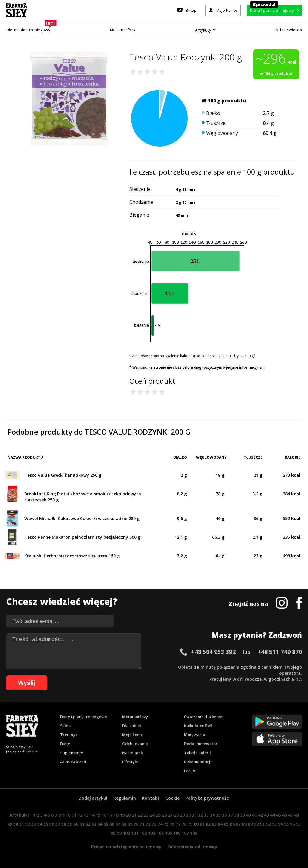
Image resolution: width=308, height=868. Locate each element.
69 (130, 824)
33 (206, 815)
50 (16, 824)
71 (142, 824)
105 (168, 833)
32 (200, 815)
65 (106, 824)
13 (86, 815)
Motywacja (195, 735)
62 (88, 824)
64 (100, 824)
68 (124, 824)
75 (166, 824)
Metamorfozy (123, 30)
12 (80, 815)
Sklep (65, 726)
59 (70, 824)
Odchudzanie (135, 744)
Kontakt (151, 798)
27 (170, 815)
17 (110, 815)
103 (152, 833)
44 (273, 815)
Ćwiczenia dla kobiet (204, 717)
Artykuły (205, 30)
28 (176, 815)
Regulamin (125, 798)
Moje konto (133, 735)
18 (116, 815)
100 (126, 833)
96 (292, 824)
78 (184, 824)
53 (34, 824)
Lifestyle (130, 762)
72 (148, 824)
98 (113, 833)
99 (119, 833)
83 (214, 824)
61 (82, 824)
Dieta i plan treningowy (30, 28)
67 (118, 824)
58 (64, 824)
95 (286, 824)
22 (140, 815)
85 (226, 824)
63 (94, 824)
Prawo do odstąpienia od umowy (126, 847)
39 (242, 815)
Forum (190, 771)
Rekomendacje (198, 762)
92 (268, 824)
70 (136, 824)
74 (160, 824)
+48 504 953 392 (213, 652)
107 (185, 833)
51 (22, 824)
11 (74, 815)
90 (256, 824)
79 (190, 824)
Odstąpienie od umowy (192, 847)
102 (143, 833)
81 (202, 824)
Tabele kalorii (197, 753)
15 (98, 815)
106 (177, 833)
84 (220, 824)
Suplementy (72, 753)
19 (122, 815)
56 (52, 824)
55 (46, 824)
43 (266, 815)
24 (152, 815)
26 (164, 815)
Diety (65, 744)
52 (28, 824)
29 (182, 815)
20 (128, 815)
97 (298, 824)
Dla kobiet (132, 726)
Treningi (69, 735)
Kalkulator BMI (198, 726)
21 (134, 815)
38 (236, 815)
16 (104, 815)
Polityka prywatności (208, 798)
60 (76, 824)
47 (291, 815)
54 (40, 824)
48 (297, 815)
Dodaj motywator (201, 744)
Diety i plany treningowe (84, 717)
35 (218, 815)
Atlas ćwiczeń (289, 30)
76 (172, 824)
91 (262, 824)
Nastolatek (132, 753)
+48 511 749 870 (280, 652)
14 (92, 815)
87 (238, 824)
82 (208, 824)
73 (154, 824)
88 (244, 824)
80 (196, 824)
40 (248, 815)
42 (260, 815)
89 (250, 824)
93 (274, 824)
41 (254, 815)
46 (285, 815)
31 (194, 815)
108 (194, 833)
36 (224, 815)
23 (146, 815)
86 (232, 824)
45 (279, 815)
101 (135, 833)
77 (178, 824)
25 (158, 815)
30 (188, 815)
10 (68, 815)
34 (212, 815)
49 (10, 824)
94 (280, 824)
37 (230, 815)
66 (112, 824)
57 (58, 824)
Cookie (172, 798)
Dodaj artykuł (93, 798)
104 (160, 833)
